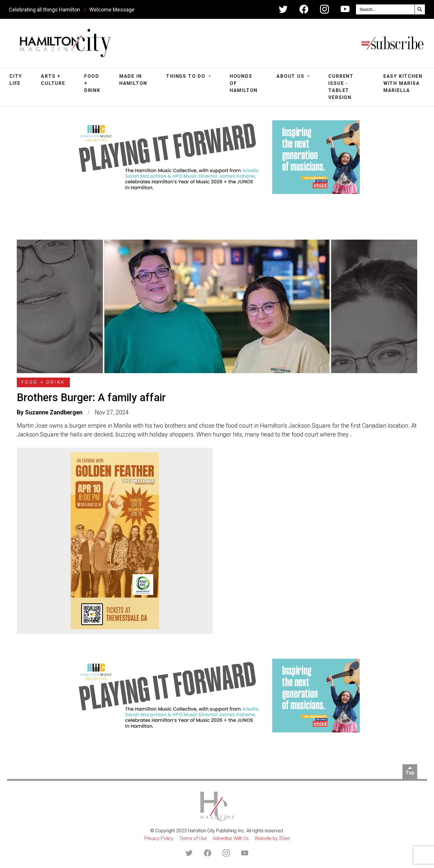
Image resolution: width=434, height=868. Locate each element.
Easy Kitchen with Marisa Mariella (403, 83)
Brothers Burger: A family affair (91, 398)
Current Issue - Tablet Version (341, 87)
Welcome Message (112, 10)
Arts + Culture (53, 80)
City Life (16, 80)
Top (410, 773)
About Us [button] (291, 76)
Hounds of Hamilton (244, 83)
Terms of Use (193, 838)
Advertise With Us (231, 838)
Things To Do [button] (187, 76)
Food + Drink (92, 83)
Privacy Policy (159, 838)
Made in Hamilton (133, 80)
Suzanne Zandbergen (54, 412)
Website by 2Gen (272, 838)
